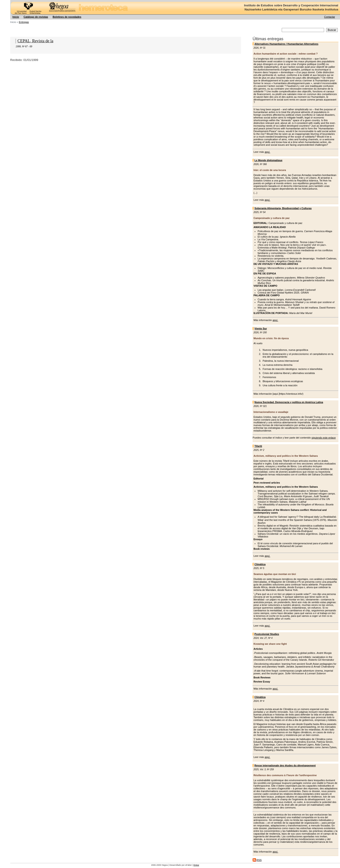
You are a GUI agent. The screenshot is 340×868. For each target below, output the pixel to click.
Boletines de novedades (67, 17)
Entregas (24, 22)
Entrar (196, 865)
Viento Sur (261, 329)
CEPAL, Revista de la (35, 41)
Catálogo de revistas (36, 17)
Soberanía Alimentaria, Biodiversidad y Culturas (283, 208)
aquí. (267, 152)
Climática (260, 564)
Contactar (330, 17)
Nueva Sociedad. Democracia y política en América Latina (289, 402)
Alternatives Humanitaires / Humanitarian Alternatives (286, 44)
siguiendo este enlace (324, 438)
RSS (259, 860)
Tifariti (258, 446)
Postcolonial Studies (267, 634)
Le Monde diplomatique (268, 160)
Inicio (16, 17)
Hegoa (11, 0)
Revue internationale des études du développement (285, 765)
